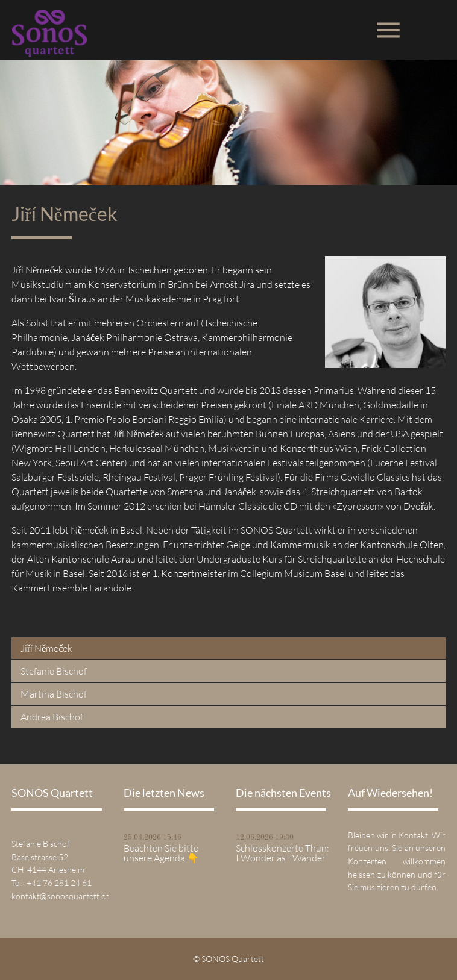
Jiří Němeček (47, 648)
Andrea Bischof (52, 717)
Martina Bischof (54, 694)
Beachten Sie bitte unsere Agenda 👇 (161, 853)
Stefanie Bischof (54, 671)
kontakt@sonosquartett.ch (61, 896)
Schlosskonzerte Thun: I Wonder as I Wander (282, 853)
